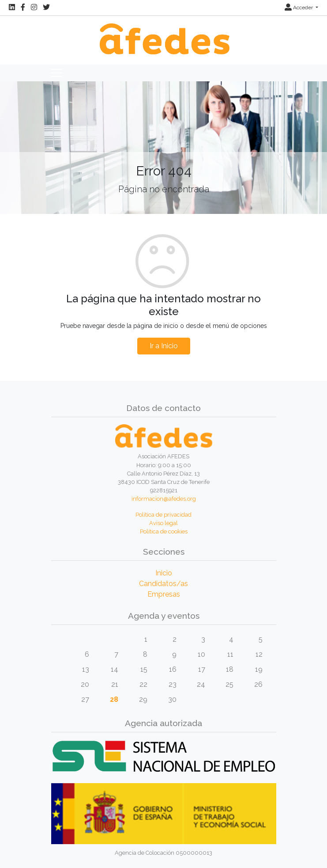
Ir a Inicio (164, 346)
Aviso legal (163, 523)
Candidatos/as (163, 584)
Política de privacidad (163, 515)
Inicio (164, 573)
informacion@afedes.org (164, 499)
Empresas (164, 594)
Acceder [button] (299, 8)
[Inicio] (163, 34)
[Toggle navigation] (56, 73)
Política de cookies (164, 531)
